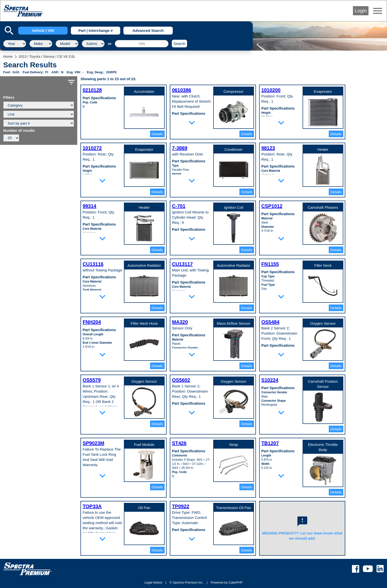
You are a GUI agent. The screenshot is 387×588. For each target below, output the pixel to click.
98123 (268, 148)
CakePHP (236, 582)
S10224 (270, 380)
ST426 (179, 443)
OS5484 (270, 322)
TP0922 (181, 506)
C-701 (179, 206)
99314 (90, 206)
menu (378, 11)
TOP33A (92, 506)
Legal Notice (153, 582)
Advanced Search (148, 30)
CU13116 (93, 264)
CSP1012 (272, 206)
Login (361, 11)
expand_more (192, 123)
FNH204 (92, 322)
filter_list (71, 82)
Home (8, 57)
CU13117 (183, 264)
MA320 (180, 322)
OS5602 (181, 380)
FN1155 (270, 264)
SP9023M (94, 443)
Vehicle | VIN (43, 30)
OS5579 (92, 380)
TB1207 (270, 443)
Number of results (19, 131)
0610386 (182, 90)
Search (179, 44)
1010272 (92, 148)
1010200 (271, 90)
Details (157, 134)
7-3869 (180, 148)
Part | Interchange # (95, 30)
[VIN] (142, 44)
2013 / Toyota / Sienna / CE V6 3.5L (47, 57)
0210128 (92, 90)
